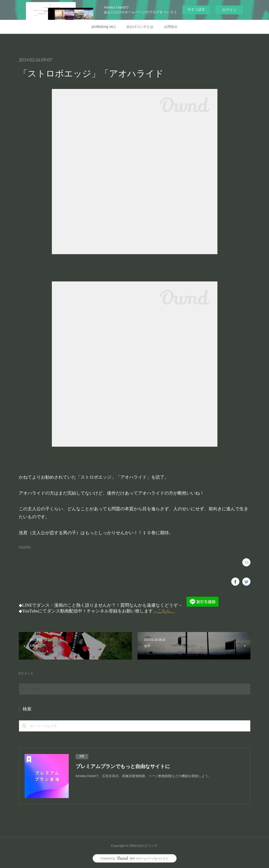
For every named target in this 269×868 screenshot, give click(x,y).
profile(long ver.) (103, 27)
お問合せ (171, 27)
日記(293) (25, 547)
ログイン (229, 10)
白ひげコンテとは (140, 27)
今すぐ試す (196, 10)
